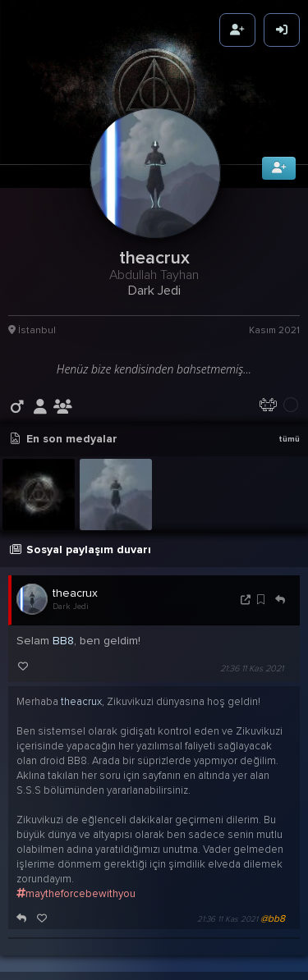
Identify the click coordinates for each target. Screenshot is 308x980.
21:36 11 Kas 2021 (252, 656)
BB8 (63, 628)
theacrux (75, 581)
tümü (289, 426)
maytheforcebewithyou (76, 881)
